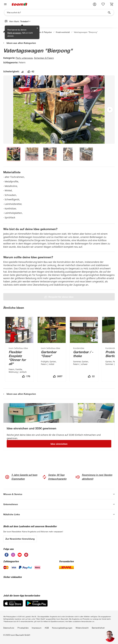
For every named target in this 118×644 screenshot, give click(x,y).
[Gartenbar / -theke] (84, 349)
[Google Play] (37, 603)
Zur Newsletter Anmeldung (20, 539)
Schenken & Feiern (44, 58)
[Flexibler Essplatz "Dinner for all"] (19, 349)
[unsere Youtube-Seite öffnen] (20, 555)
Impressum (37, 628)
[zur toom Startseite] (19, 4)
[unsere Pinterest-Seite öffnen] (26, 555)
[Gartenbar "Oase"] (52, 349)
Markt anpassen (14, 33)
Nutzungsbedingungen (62, 628)
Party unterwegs (24, 58)
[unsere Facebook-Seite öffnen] (7, 555)
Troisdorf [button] (25, 21)
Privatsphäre (23, 628)
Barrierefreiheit (98, 628)
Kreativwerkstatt (63, 32)
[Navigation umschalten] (5, 4)
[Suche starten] (109, 12)
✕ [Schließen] (37, 28)
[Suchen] (57, 12)
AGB (47, 628)
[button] (95, 4)
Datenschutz (9, 628)
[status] (103, 4)
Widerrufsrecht (82, 628)
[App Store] (13, 603)
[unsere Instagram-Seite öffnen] (13, 555)
